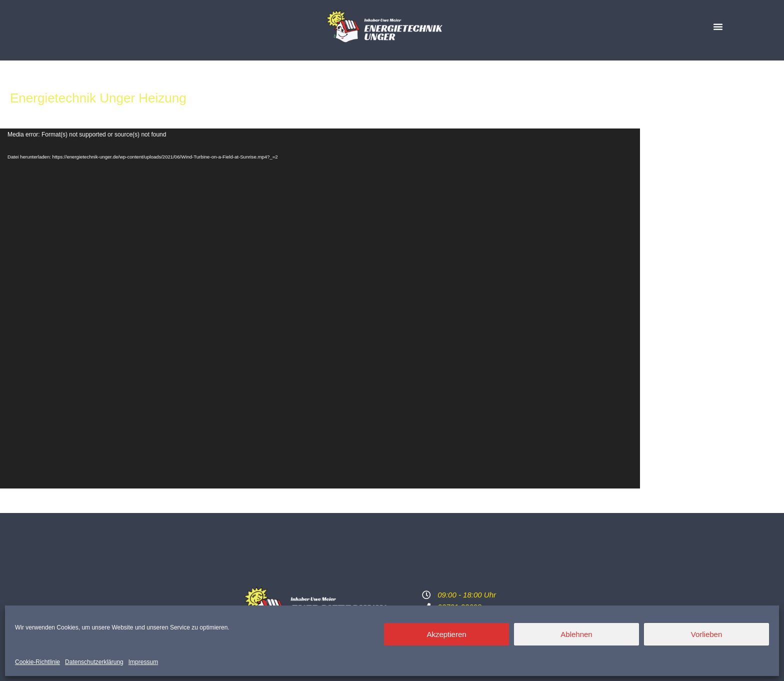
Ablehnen (576, 634)
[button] (718, 26)
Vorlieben (707, 634)
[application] (320, 308)
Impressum (143, 662)
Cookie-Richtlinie (37, 662)
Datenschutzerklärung (94, 662)
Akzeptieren (446, 634)
